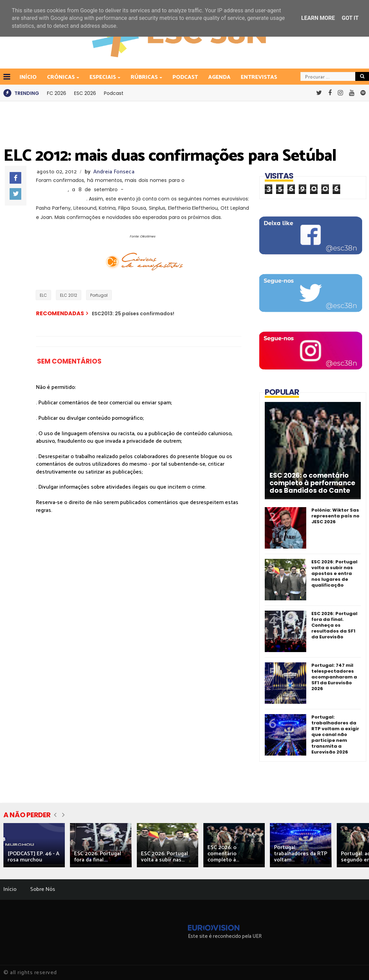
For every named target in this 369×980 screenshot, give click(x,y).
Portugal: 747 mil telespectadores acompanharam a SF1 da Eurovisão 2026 (334, 677)
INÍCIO (28, 77)
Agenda (219, 77)
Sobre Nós (43, 889)
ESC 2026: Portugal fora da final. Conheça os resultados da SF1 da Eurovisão (334, 625)
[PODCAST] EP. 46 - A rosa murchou (33, 857)
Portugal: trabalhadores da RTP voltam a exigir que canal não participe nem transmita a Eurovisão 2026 (335, 734)
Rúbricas (145, 77)
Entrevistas (259, 77)
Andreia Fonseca (114, 172)
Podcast (185, 77)
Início (10, 889)
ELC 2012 (69, 295)
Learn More (318, 18)
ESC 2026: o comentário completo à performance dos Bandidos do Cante (312, 483)
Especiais (103, 77)
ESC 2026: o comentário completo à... (223, 854)
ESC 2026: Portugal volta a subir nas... (164, 857)
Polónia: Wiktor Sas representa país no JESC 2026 (335, 516)
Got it (350, 18)
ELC (43, 295)
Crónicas (61, 77)
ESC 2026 (85, 93)
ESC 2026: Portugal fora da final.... (98, 857)
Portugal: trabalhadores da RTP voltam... (301, 854)
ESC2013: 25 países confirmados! (133, 314)
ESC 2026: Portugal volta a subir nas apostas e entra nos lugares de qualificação (334, 573)
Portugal (99, 295)
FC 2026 (57, 93)
